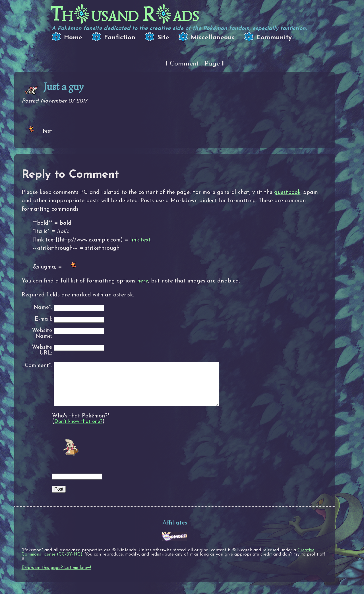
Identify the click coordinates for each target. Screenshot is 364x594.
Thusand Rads (125, 14)
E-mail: (43, 319)
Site (163, 38)
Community (274, 38)
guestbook (287, 192)
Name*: (43, 308)
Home (73, 38)
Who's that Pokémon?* (81, 425)
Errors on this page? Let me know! (56, 576)
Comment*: (38, 366)
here (143, 281)
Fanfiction (120, 38)
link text (140, 240)
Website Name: (42, 334)
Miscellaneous (213, 38)
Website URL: (42, 350)
